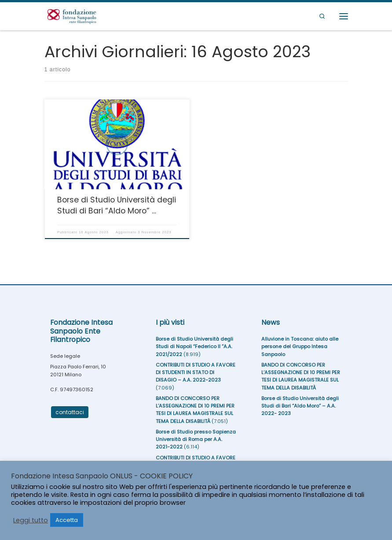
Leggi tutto (31, 520)
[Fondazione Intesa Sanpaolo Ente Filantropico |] (72, 16)
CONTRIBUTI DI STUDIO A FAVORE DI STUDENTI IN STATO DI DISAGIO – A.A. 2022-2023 (196, 373)
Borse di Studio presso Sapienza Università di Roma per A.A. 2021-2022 (196, 439)
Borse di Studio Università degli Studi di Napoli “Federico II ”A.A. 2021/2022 (194, 347)
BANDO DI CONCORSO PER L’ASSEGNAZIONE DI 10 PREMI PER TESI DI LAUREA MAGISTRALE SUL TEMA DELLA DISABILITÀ (195, 410)
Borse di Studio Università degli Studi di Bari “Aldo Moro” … (117, 205)
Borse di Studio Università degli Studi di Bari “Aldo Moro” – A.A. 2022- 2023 (300, 406)
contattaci (70, 412)
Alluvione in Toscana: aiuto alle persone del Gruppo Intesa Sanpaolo (300, 347)
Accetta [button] (67, 520)
